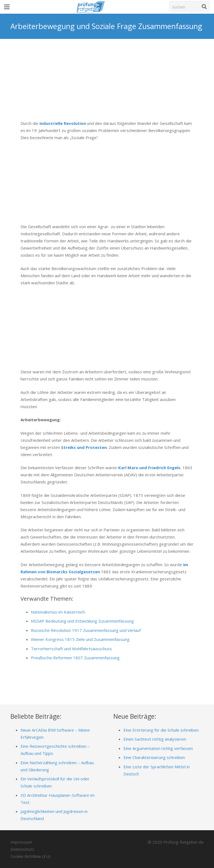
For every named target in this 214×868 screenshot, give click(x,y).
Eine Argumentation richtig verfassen (158, 748)
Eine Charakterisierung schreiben (154, 757)
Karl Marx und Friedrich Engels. (149, 468)
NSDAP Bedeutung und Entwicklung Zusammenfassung (82, 621)
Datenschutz (22, 849)
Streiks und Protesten (84, 447)
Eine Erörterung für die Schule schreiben (161, 730)
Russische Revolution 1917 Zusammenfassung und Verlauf (86, 630)
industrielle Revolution (62, 123)
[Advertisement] (107, 84)
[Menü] (7, 7)
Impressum (21, 842)
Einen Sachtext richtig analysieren (155, 739)
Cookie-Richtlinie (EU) (30, 856)
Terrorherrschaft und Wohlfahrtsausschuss (71, 649)
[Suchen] (189, 7)
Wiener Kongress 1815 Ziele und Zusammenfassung (80, 639)
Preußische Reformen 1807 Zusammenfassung (75, 658)
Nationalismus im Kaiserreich (58, 612)
